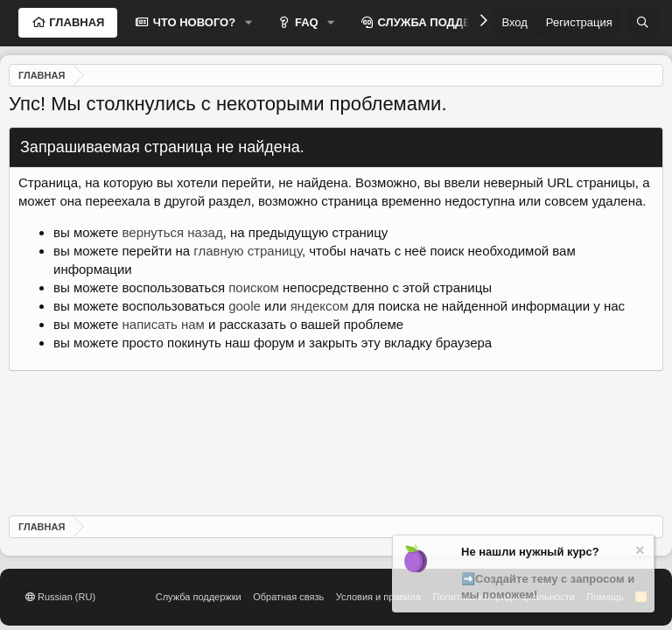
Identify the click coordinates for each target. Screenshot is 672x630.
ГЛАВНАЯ (76, 22)
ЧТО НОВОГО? (192, 22)
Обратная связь (288, 597)
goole (245, 306)
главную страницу (248, 251)
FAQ (304, 22)
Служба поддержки (199, 597)
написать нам (164, 324)
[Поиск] (643, 23)
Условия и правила (378, 597)
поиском (254, 287)
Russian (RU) (60, 597)
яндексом (320, 306)
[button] (248, 23)
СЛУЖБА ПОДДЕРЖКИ (439, 22)
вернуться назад (173, 232)
